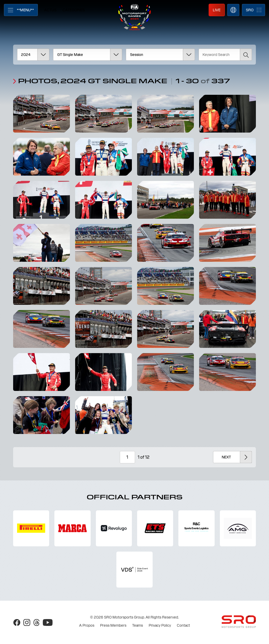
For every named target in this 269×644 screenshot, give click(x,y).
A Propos (87, 625)
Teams (138, 625)
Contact (183, 625)
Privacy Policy (160, 625)
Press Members (113, 625)
